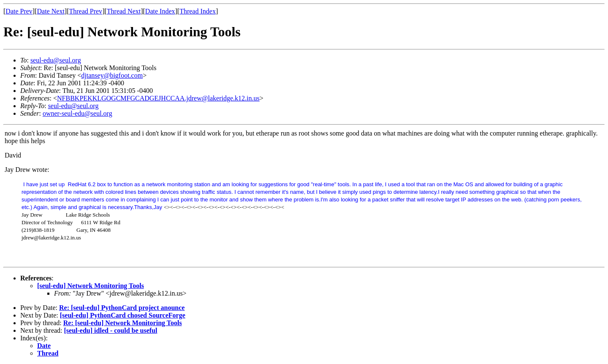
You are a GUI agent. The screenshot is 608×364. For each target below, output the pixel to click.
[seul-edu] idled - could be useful (111, 330)
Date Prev (19, 11)
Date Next (51, 11)
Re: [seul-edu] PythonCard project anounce (122, 308)
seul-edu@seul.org (56, 60)
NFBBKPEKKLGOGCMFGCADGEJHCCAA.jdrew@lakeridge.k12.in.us (158, 98)
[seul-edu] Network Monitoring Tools (91, 286)
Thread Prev (85, 11)
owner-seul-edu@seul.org (77, 113)
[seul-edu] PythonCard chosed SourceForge (123, 315)
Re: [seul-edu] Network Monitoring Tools (123, 323)
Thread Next (124, 11)
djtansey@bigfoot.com (112, 75)
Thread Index (198, 11)
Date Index (160, 11)
